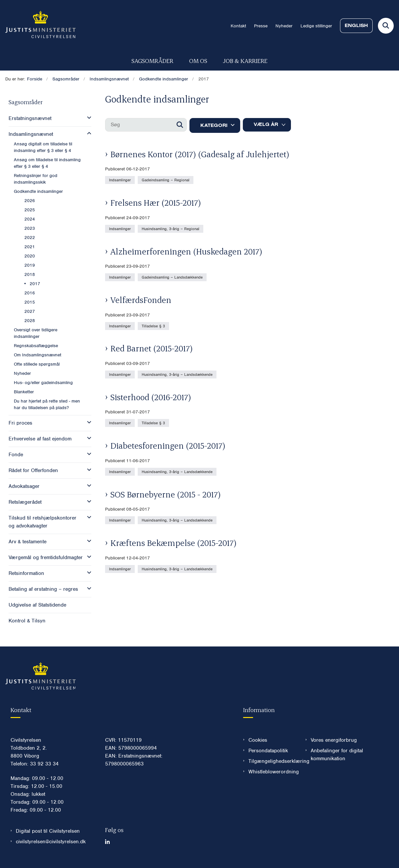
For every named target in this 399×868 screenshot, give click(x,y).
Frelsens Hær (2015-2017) (156, 202)
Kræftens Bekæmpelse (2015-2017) (173, 543)
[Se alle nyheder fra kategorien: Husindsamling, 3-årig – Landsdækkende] (178, 374)
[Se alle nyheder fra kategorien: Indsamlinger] (121, 180)
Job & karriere (245, 60)
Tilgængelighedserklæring (272, 761)
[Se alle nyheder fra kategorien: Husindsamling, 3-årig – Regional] (171, 228)
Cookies (258, 740)
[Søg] (146, 125)
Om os (198, 60)
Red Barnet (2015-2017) (152, 348)
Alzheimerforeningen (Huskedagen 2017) (186, 251)
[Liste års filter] (267, 125)
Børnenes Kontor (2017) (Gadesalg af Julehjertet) (200, 154)
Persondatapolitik (268, 751)
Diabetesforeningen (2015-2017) (168, 445)
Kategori (214, 125)
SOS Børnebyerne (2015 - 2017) (166, 494)
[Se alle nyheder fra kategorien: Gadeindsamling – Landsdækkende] (173, 277)
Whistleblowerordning (272, 772)
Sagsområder (152, 60)
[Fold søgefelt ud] (386, 26)
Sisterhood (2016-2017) (151, 397)
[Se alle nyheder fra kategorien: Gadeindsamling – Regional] (166, 180)
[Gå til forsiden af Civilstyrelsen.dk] (38, 26)
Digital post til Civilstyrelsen (48, 831)
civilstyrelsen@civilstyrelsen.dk (51, 842)
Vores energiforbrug (334, 740)
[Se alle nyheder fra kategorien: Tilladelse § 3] (154, 326)
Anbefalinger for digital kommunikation (337, 755)
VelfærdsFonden (141, 300)
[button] (87, 118)
